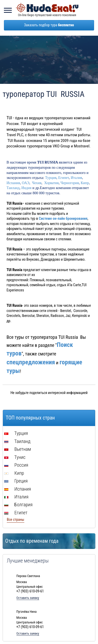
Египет (64, 178)
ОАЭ (25, 183)
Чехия (37, 183)
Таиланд (13, 188)
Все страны (16, 520)
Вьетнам (18, 449)
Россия (16, 465)
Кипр (85, 183)
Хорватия (51, 183)
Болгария (18, 505)
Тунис (15, 457)
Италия (76, 178)
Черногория (70, 183)
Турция (51, 178)
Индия (27, 188)
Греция (16, 481)
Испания (13, 183)
